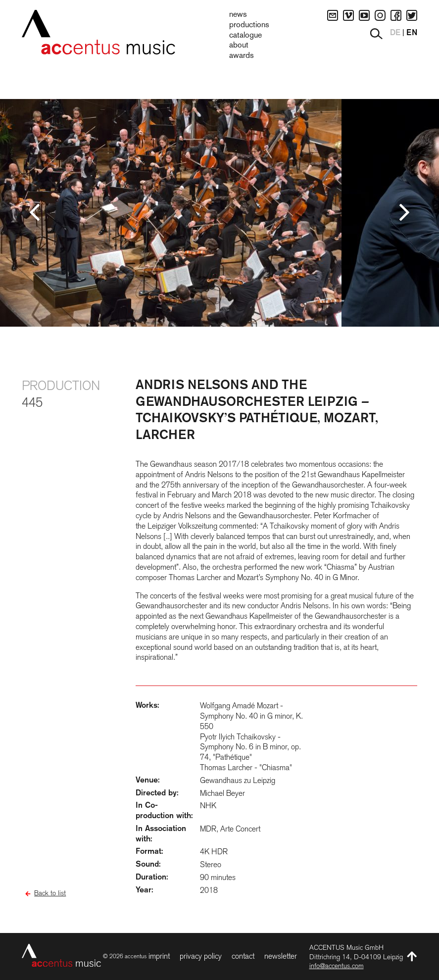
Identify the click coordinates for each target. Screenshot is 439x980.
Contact (243, 956)
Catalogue (245, 36)
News (238, 15)
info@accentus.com (337, 966)
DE (395, 33)
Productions (249, 25)
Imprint (159, 956)
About (239, 46)
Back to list (50, 893)
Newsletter (281, 956)
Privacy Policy (201, 956)
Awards (242, 56)
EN (412, 33)
